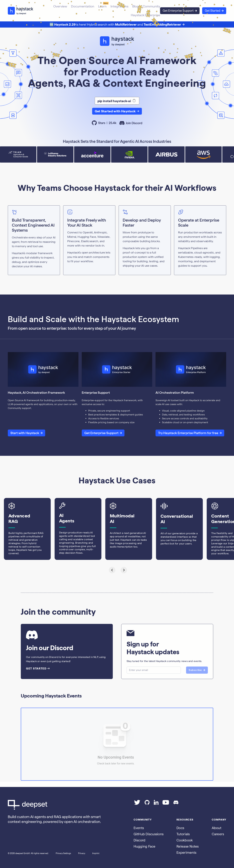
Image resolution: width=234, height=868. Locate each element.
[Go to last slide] (111, 570)
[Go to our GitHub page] (147, 804)
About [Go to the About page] (217, 828)
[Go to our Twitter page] (137, 804)
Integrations (119, 6)
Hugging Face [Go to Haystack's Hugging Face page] (145, 846)
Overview (60, 6)
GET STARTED (38, 668)
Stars (104, 123)
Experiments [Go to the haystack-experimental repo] (186, 853)
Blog (136, 6)
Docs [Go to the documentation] (180, 828)
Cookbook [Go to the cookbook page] (185, 840)
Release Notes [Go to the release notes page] (188, 846)
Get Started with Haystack (117, 111)
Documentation (83, 6)
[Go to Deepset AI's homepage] (55, 805)
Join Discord (131, 123)
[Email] (154, 670)
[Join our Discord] (176, 804)
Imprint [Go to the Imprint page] (96, 853)
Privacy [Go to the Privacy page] (82, 853)
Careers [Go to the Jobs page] (218, 834)
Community (151, 6)
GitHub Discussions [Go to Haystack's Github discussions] (149, 834)
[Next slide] (123, 570)
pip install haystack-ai (117, 101)
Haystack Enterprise (145, 15)
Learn (102, 6)
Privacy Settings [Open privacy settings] (63, 853)
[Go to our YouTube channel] (166, 804)
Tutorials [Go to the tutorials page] (183, 834)
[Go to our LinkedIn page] (156, 804)
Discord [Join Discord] (140, 840)
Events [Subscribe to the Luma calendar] (139, 828)
